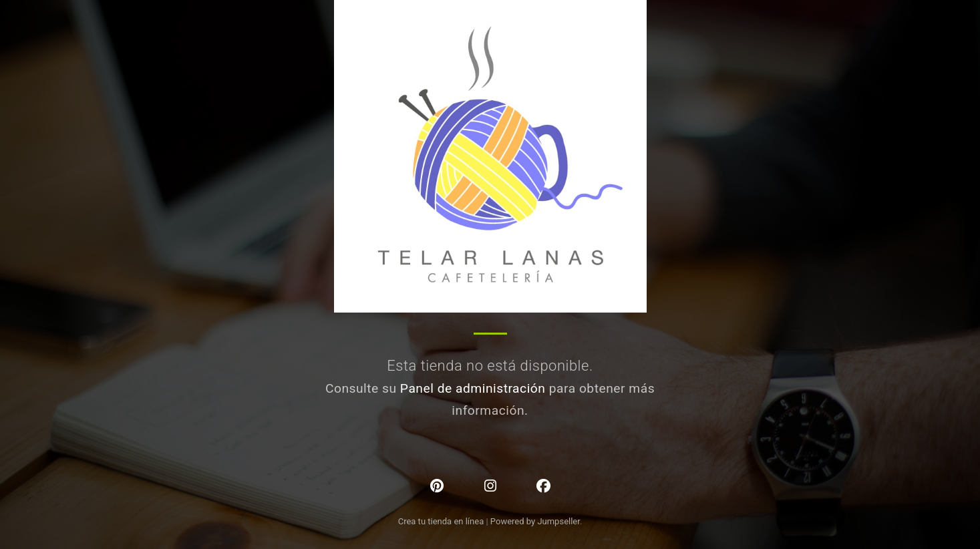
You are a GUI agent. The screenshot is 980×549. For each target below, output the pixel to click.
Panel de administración (473, 388)
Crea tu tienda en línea (442, 521)
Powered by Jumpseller (535, 521)
